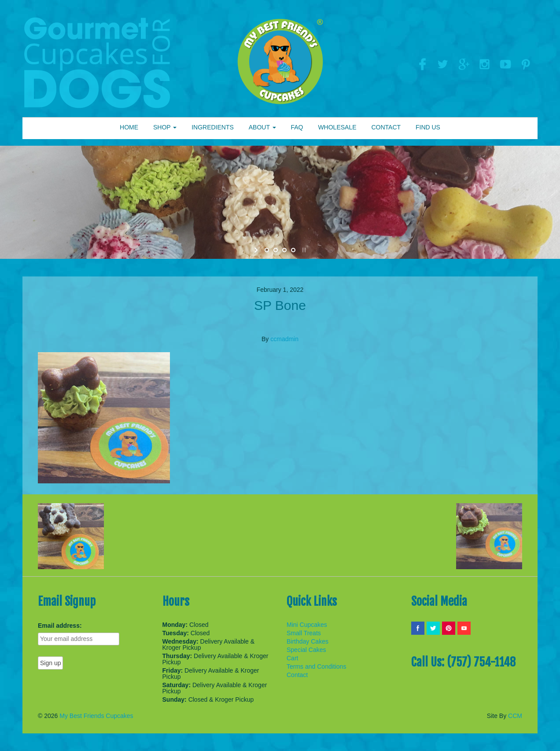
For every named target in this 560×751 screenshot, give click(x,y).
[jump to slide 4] (293, 250)
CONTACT (386, 127)
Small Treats (304, 633)
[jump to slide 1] (267, 250)
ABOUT (262, 127)
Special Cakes (306, 650)
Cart (292, 658)
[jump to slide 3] (284, 250)
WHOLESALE (337, 127)
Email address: (60, 626)
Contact (297, 675)
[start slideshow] (257, 250)
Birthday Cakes (308, 641)
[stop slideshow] (303, 250)
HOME (129, 127)
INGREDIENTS (213, 127)
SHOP (165, 127)
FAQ (297, 127)
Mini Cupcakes (307, 625)
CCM (515, 716)
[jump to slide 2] (276, 250)
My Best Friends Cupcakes (96, 716)
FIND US (428, 127)
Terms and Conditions (316, 666)
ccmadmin (284, 339)
